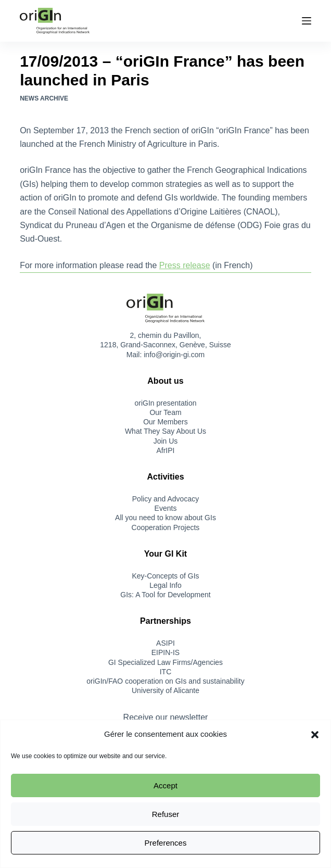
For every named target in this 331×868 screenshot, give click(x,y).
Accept (166, 785)
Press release (185, 265)
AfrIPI (165, 450)
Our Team (165, 412)
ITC (166, 672)
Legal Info (166, 585)
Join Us (166, 441)
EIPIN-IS (166, 652)
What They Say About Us (166, 431)
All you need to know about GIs (166, 518)
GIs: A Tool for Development (165, 595)
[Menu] (307, 21)
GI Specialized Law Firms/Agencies (166, 662)
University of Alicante (166, 690)
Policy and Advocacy (166, 499)
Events (166, 508)
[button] (315, 735)
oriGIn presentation (165, 403)
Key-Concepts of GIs (165, 576)
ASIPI (166, 643)
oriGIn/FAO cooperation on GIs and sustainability (166, 681)
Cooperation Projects (166, 527)
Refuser (166, 814)
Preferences (166, 843)
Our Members (166, 422)
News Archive (44, 98)
